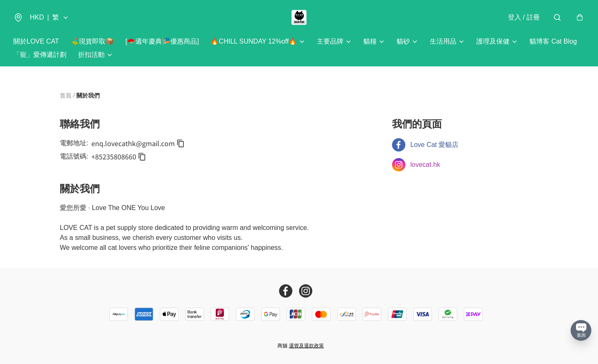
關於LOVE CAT (36, 41)
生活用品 (443, 41)
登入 (524, 17)
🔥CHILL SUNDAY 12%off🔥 (254, 41)
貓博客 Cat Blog (553, 41)
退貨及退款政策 (306, 346)
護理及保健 (493, 41)
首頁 (66, 95)
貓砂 (403, 41)
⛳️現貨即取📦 (92, 41)
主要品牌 (330, 41)
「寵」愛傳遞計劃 (40, 55)
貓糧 (370, 41)
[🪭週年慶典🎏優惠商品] (162, 41)
